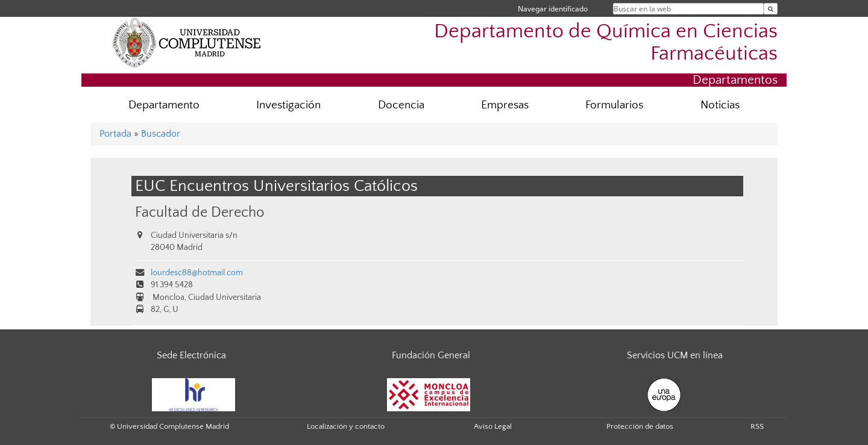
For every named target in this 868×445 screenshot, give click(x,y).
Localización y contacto (346, 426)
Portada (115, 134)
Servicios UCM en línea (675, 355)
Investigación (288, 105)
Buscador (161, 134)
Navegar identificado (553, 9)
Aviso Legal (493, 426)
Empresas (505, 105)
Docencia (401, 105)
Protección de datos (640, 426)
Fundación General (431, 355)
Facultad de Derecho (200, 212)
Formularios (614, 105)
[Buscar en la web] (771, 9)
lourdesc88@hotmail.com (197, 273)
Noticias (720, 105)
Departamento (164, 105)
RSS (757, 426)
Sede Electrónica (191, 355)
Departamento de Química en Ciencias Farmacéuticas (606, 43)
